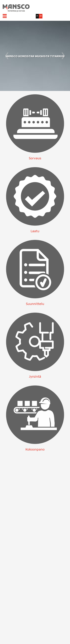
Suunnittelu (35, 304)
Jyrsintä (35, 377)
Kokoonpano (35, 450)
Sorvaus (35, 159)
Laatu (35, 231)
